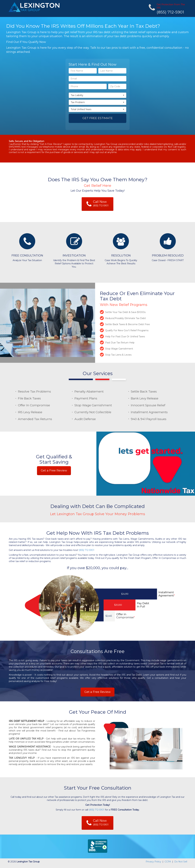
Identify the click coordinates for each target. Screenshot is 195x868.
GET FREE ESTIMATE (98, 118)
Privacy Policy (153, 862)
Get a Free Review (54, 471)
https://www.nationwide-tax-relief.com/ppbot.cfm (27, 866)
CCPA (168, 862)
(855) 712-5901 (170, 12)
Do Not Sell (181, 862)
